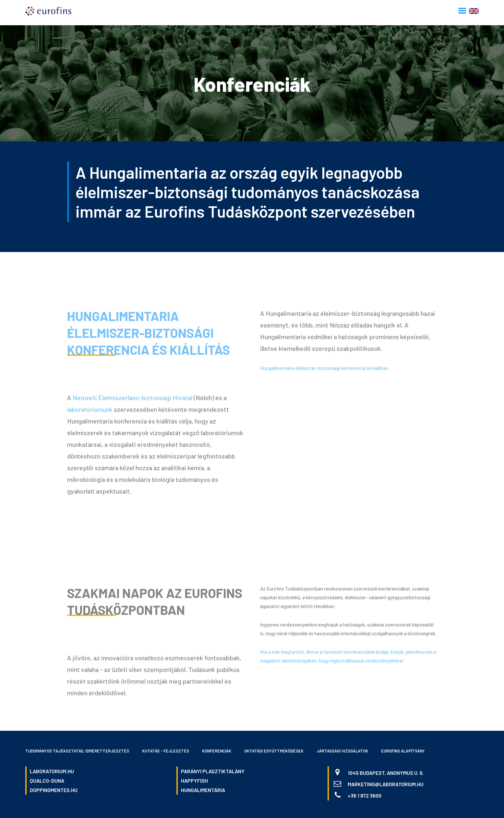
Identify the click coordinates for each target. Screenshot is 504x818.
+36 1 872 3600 (365, 795)
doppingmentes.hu (54, 790)
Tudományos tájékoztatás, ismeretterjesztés (77, 751)
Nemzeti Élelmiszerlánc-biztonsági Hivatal (132, 399)
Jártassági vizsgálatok (342, 751)
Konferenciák (217, 751)
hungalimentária (203, 790)
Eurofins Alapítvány (403, 751)
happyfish (194, 781)
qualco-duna (47, 781)
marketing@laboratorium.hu (386, 784)
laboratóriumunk (90, 411)
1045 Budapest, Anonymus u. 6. (386, 773)
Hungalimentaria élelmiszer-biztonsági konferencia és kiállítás (149, 334)
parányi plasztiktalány (213, 771)
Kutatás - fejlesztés (166, 751)
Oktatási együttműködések (274, 751)
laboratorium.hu (52, 771)
